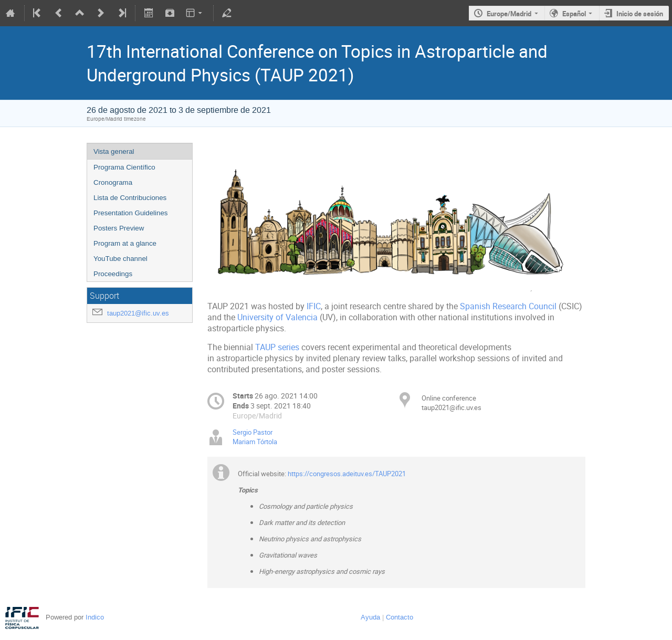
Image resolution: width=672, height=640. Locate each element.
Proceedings (113, 274)
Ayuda (370, 617)
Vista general (114, 151)
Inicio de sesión (640, 14)
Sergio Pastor (253, 432)
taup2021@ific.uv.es (138, 313)
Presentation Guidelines (131, 213)
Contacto (400, 617)
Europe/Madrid (509, 14)
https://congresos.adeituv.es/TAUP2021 (347, 474)
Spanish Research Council (508, 306)
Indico (95, 617)
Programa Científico (124, 167)
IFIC (314, 306)
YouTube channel (120, 259)
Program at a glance (125, 243)
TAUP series (277, 347)
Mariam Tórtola (255, 442)
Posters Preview (119, 228)
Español (574, 14)
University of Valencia (277, 317)
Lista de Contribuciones (130, 198)
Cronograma (113, 182)
